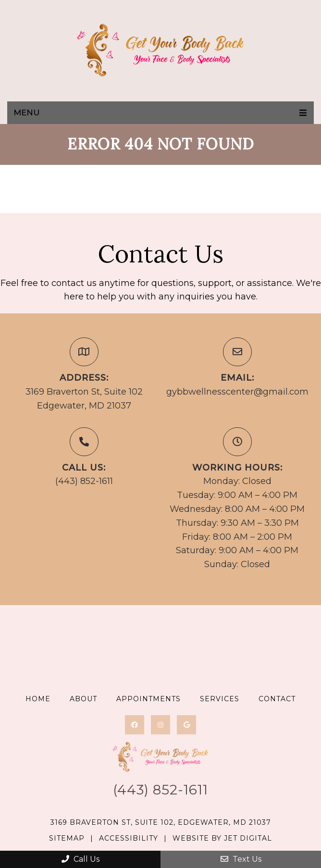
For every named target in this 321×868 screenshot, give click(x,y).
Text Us (241, 859)
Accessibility (129, 838)
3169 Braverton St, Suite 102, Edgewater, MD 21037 (161, 822)
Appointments (148, 699)
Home (38, 699)
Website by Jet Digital (222, 838)
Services (220, 699)
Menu (27, 112)
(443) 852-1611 (84, 481)
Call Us (80, 859)
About (83, 699)
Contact (277, 699)
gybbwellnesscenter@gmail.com (237, 392)
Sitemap (67, 838)
